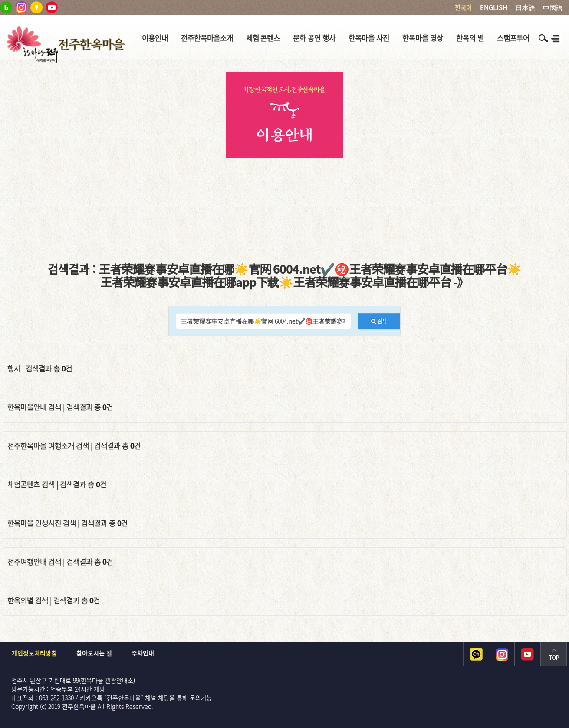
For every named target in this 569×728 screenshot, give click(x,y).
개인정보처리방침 (34, 653)
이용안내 (155, 38)
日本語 (525, 7)
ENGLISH (494, 7)
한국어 (463, 7)
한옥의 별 (470, 38)
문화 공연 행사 (314, 38)
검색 (379, 321)
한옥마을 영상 (423, 38)
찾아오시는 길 (94, 653)
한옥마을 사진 (369, 38)
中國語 (553, 7)
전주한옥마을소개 (207, 38)
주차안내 (143, 653)
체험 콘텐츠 (263, 38)
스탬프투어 (513, 38)
